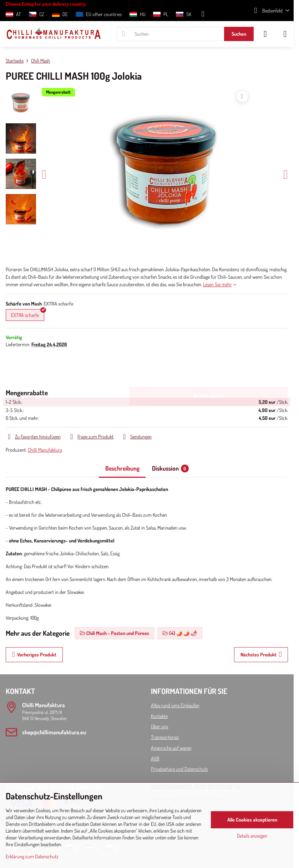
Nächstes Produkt (261, 654)
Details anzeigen (252, 836)
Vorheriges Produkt (34, 654)
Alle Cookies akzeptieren (252, 820)
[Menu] (285, 34)
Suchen (239, 34)
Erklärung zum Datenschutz (32, 856)
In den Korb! (209, 368)
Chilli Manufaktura (45, 450)
